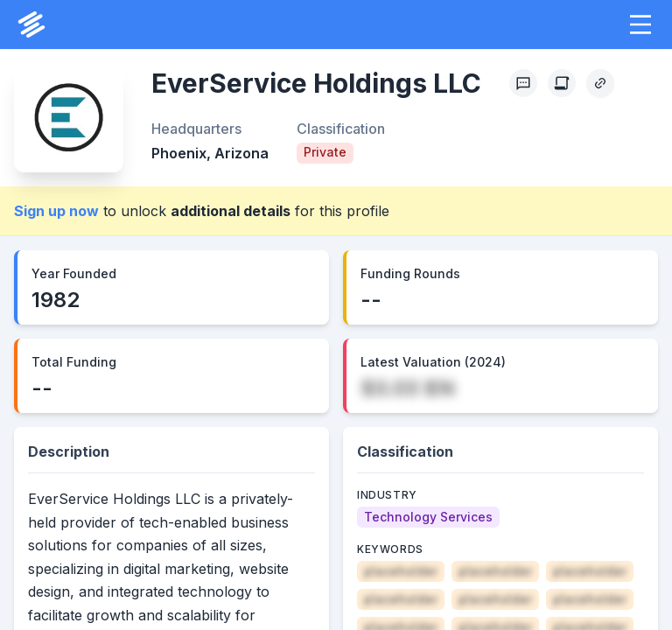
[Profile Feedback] (523, 83)
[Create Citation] (562, 83)
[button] (640, 24)
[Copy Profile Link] (600, 83)
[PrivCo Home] (31, 24)
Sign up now (56, 211)
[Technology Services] (428, 517)
